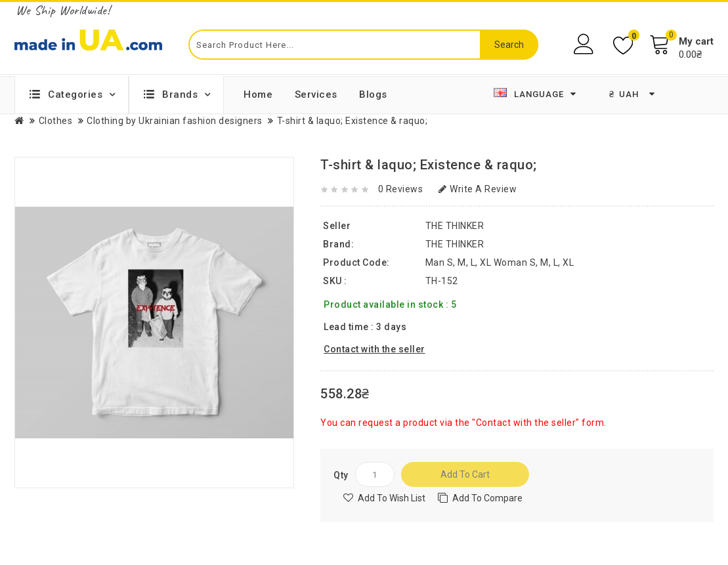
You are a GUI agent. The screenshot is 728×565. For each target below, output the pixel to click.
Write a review (478, 189)
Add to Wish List (392, 498)
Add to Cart (465, 474)
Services (316, 94)
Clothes (56, 121)
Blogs (373, 94)
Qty (341, 475)
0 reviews (401, 189)
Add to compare (487, 498)
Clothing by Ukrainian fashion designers (175, 121)
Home (258, 94)
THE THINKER (455, 244)
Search (509, 45)
